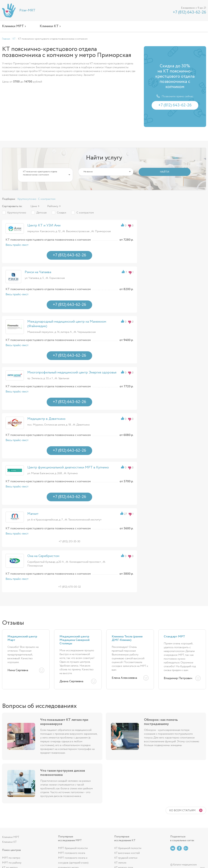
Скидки (61, 213)
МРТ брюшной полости (73, 848)
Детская (41, 213)
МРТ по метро (11, 858)
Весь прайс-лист (17, 245)
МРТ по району (12, 863)
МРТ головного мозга (72, 853)
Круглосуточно (27, 199)
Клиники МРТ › (14, 26)
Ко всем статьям (182, 810)
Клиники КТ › (50, 26)
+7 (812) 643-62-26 (189, 12)
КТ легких (120, 863)
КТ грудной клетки (126, 858)
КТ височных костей (127, 853)
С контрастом (47, 199)
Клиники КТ (9, 842)
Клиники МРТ (11, 837)
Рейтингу (53, 206)
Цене (34, 206)
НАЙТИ (165, 172)
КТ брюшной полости (128, 848)
